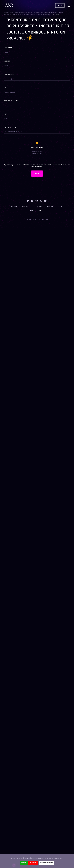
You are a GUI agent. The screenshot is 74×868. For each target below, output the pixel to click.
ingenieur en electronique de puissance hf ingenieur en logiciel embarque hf (27, 14)
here (41, 167)
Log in (60, 6)
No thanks (33, 863)
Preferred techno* (10, 127)
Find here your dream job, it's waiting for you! (49, 13)
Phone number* (9, 74)
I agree (24, 863)
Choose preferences (46, 863)
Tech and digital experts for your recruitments (18, 13)
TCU (62, 207)
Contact (32, 211)
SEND (37, 174)
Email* (6, 88)
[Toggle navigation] (69, 6)
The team (14, 207)
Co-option (25, 207)
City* (6, 114)
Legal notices (52, 207)
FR (45, 211)
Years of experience (11, 101)
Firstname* (8, 48)
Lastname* (7, 61)
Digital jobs (38, 207)
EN (40, 211)
